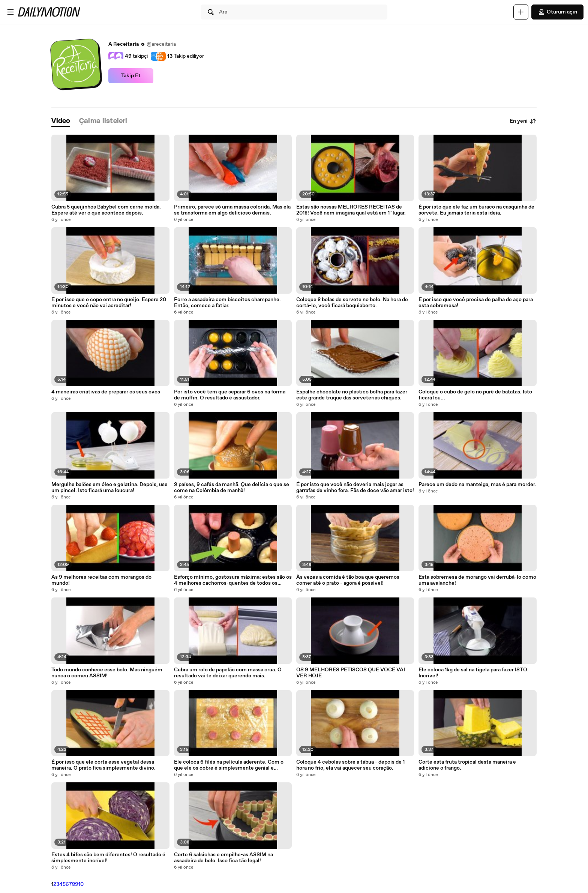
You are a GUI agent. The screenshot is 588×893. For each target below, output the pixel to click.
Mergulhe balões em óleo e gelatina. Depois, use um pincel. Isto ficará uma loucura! (109, 488)
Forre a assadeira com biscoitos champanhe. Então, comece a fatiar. (227, 303)
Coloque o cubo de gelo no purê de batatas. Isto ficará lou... (475, 395)
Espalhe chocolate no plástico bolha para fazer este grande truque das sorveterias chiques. (352, 395)
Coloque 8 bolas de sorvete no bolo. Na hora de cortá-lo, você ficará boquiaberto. (352, 303)
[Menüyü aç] (10, 12)
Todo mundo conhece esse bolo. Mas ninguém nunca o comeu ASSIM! (107, 673)
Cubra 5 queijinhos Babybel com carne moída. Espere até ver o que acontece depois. (106, 210)
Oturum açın (557, 12)
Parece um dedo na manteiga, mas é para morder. (477, 485)
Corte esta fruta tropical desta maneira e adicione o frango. (467, 765)
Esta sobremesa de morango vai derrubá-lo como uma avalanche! (477, 580)
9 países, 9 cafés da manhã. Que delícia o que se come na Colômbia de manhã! (232, 488)
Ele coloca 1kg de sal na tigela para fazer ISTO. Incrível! (474, 673)
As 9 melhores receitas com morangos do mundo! (101, 580)
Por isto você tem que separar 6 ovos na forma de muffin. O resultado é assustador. (230, 395)
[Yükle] (521, 12)
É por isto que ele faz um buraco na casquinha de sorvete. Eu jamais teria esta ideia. (476, 210)
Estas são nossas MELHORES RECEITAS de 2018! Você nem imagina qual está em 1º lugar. (351, 210)
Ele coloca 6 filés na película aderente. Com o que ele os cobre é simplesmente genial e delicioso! (229, 765)
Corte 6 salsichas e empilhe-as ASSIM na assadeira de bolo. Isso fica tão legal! (223, 858)
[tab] (61, 121)
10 (81, 884)
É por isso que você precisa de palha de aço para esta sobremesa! (476, 303)
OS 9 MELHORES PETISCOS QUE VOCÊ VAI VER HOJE (351, 673)
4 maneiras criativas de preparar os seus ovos (106, 392)
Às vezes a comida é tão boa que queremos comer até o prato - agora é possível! (348, 580)
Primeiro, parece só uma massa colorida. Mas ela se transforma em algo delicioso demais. (232, 210)
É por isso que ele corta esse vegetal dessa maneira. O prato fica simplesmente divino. (103, 765)
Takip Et (131, 76)
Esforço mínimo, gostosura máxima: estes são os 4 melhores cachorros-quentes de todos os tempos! (233, 580)
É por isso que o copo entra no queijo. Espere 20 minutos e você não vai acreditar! (109, 303)
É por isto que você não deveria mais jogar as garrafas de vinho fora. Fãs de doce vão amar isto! (355, 488)
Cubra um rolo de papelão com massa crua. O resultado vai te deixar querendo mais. (228, 673)
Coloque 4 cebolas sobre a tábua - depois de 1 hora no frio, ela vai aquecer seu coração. (350, 765)
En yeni (523, 121)
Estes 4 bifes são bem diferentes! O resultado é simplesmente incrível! (108, 858)
